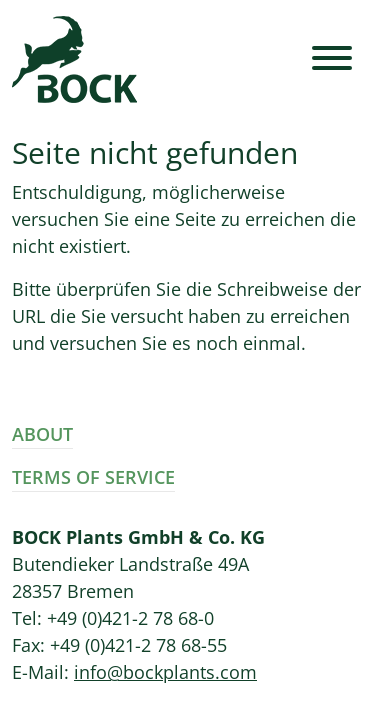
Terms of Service (93, 477)
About (42, 434)
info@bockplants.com (165, 672)
